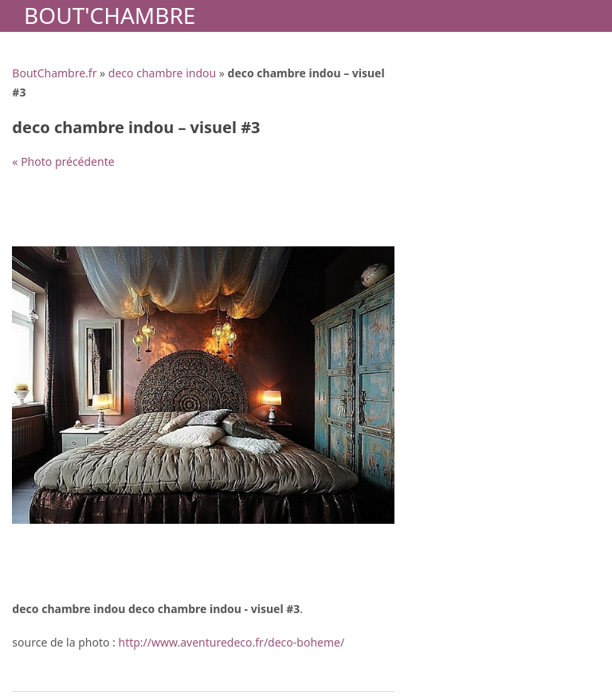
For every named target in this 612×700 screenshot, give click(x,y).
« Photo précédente (63, 161)
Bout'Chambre (110, 15)
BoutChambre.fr (54, 73)
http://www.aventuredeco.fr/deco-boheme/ (232, 642)
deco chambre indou (162, 73)
